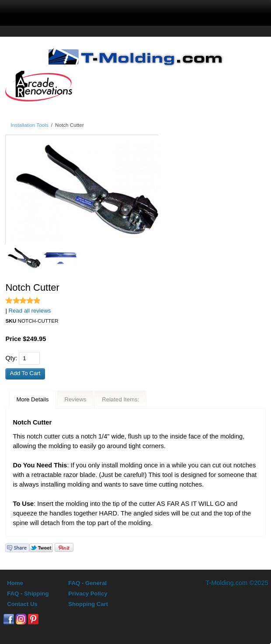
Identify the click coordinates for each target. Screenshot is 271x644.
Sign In (162, 11)
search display (111, 11)
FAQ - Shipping (28, 594)
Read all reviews (30, 311)
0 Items (215, 11)
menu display (59, 11)
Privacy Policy (88, 594)
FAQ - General (87, 583)
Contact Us (22, 604)
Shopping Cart (88, 604)
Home (15, 583)
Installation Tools (29, 125)
